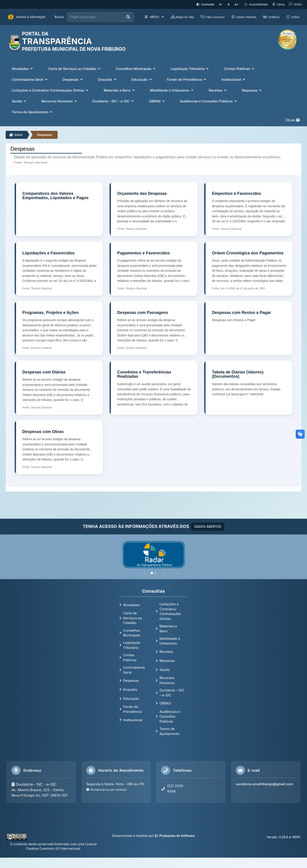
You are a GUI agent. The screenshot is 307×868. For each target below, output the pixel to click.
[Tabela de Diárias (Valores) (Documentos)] (248, 387)
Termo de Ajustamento (170, 731)
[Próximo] (163, 573)
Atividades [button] (23, 68)
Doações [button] (108, 79)
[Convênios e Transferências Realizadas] (154, 387)
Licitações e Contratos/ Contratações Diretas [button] (50, 90)
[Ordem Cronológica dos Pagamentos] (248, 268)
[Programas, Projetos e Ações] (59, 328)
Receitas (166, 651)
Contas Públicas (130, 657)
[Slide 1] (152, 573)
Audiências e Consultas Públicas (170, 716)
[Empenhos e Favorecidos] (248, 209)
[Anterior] (144, 573)
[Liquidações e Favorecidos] (59, 268)
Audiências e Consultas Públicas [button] (209, 101)
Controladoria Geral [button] (30, 79)
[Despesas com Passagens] (154, 328)
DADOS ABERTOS (208, 526)
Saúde (165, 669)
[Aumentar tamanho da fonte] (237, 4)
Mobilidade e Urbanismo (170, 641)
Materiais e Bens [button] (120, 90)
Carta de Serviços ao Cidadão (132, 618)
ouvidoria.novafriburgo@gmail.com (264, 784)
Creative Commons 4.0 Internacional (53, 848)
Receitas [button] (218, 90)
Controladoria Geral (134, 670)
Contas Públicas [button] (239, 68)
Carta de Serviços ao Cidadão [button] (75, 68)
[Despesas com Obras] (59, 447)
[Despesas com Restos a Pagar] (248, 328)
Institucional (133, 719)
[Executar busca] (128, 17)
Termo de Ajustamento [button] (33, 112)
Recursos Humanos (167, 680)
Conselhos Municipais (132, 632)
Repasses (167, 660)
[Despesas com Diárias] (59, 387)
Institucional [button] (234, 79)
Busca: (60, 17)
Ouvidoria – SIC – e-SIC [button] (113, 101)
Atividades (131, 604)
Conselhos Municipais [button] (136, 68)
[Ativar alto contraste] (208, 4)
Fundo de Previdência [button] (187, 79)
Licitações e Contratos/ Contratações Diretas (170, 611)
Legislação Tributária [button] (190, 68)
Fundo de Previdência (132, 709)
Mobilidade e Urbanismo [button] (172, 90)
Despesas (45, 134)
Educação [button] (142, 79)
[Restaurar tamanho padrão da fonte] (230, 4)
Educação (131, 698)
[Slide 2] (155, 573)
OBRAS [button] (157, 101)
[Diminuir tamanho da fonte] (223, 4)
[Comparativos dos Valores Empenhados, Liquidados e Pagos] (59, 209)
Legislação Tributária (132, 645)
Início (16, 134)
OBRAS (165, 703)
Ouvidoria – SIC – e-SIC (172, 692)
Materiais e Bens (168, 628)
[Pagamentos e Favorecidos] (154, 268)
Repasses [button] (252, 90)
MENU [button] (154, 17)
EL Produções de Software (175, 835)
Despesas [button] (73, 79)
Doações (130, 689)
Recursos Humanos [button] (60, 101)
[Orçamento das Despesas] (154, 209)
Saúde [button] (19, 101)
